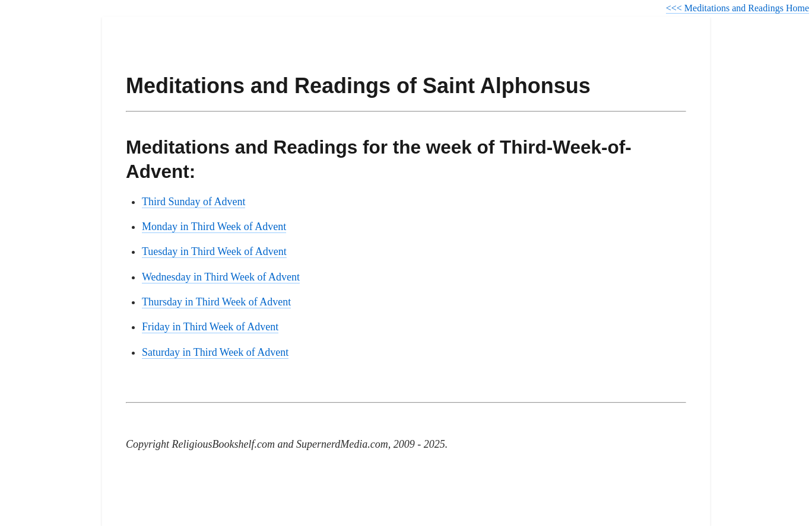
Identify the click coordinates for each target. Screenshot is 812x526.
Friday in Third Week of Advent (210, 327)
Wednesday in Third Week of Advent (221, 277)
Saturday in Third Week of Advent (215, 352)
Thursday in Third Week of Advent (216, 302)
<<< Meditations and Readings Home (738, 8)
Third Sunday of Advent (194, 202)
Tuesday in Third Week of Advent (214, 251)
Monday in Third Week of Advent (214, 227)
